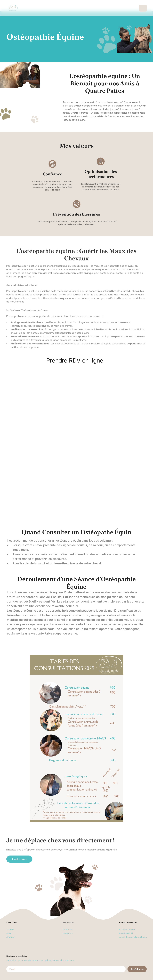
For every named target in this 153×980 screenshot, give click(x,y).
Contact (11, 937)
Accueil (10, 930)
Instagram (68, 933)
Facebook (67, 930)
